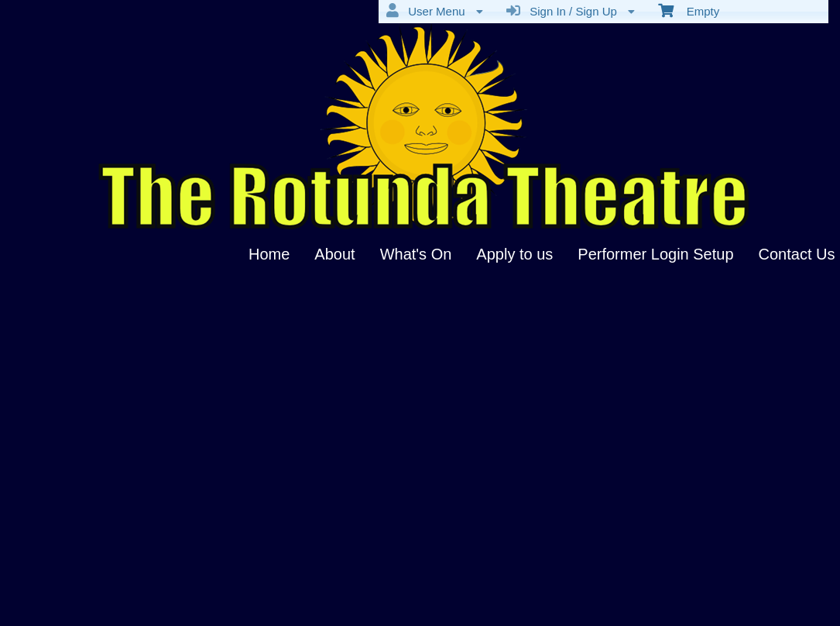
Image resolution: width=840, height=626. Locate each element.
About (334, 254)
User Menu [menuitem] (435, 11)
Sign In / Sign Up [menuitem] (571, 11)
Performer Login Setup (655, 254)
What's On (416, 254)
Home (269, 254)
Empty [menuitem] (689, 10)
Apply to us (514, 254)
